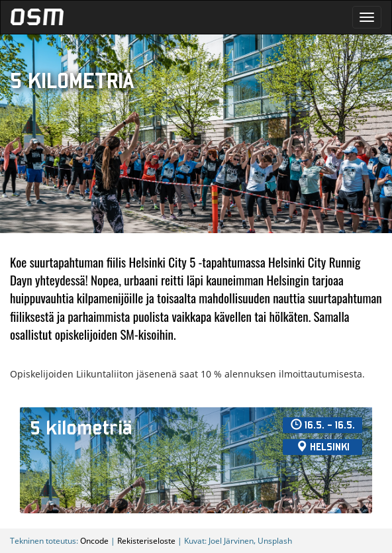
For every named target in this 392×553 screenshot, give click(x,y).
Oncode (94, 540)
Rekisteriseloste (146, 540)
